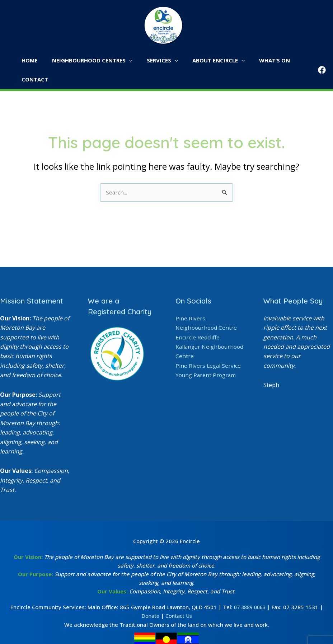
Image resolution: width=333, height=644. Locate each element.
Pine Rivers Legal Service (209, 347)
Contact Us (179, 597)
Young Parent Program (207, 357)
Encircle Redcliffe (198, 319)
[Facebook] (322, 60)
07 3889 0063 (250, 589)
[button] (128, 60)
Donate (149, 597)
